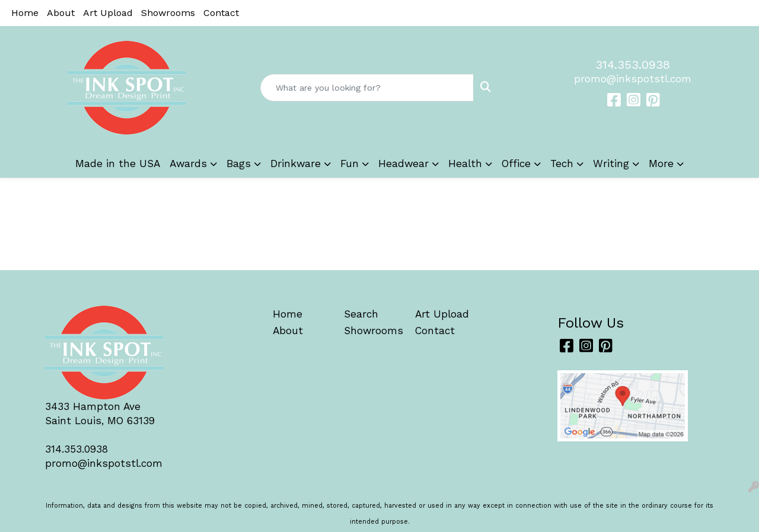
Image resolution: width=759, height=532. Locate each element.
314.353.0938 (633, 65)
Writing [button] (611, 164)
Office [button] (516, 164)
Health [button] (465, 164)
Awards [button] (188, 164)
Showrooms (168, 13)
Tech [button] (562, 164)
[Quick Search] (367, 88)
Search (361, 314)
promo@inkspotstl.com (633, 79)
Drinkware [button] (296, 164)
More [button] (661, 164)
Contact (221, 13)
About (61, 13)
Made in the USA (118, 164)
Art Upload (108, 13)
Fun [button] (350, 164)
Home (25, 13)
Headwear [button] (404, 164)
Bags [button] (239, 164)
